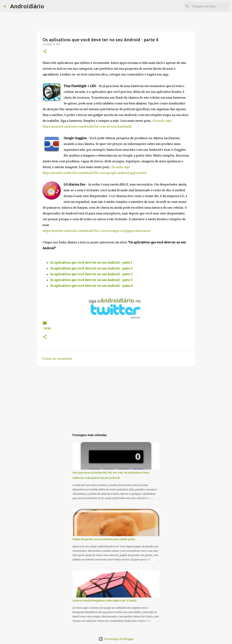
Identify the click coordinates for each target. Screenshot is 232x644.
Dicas (47, 328)
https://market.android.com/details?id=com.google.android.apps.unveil (95, 173)
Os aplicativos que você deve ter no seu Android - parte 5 (91, 280)
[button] (45, 52)
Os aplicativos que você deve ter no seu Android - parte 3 (91, 274)
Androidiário (27, 6)
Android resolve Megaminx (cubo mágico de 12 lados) (104, 601)
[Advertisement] (116, 397)
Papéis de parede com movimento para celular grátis (104, 539)
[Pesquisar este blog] (210, 6)
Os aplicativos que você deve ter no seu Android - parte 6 (91, 286)
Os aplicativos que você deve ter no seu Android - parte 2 (91, 268)
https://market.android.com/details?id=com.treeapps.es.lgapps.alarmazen (97, 231)
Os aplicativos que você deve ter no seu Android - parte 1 (91, 263)
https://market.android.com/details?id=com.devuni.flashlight (87, 126)
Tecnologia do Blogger (116, 639)
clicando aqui (162, 121)
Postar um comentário (57, 359)
